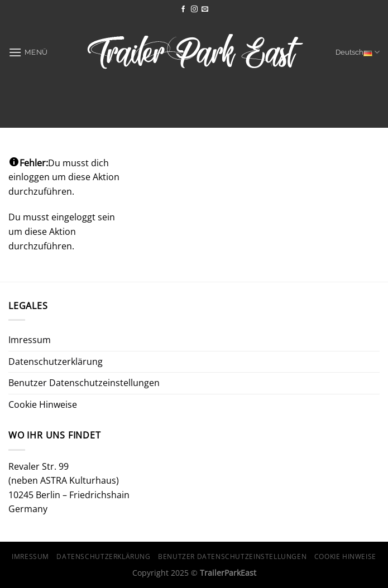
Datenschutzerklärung (56, 362)
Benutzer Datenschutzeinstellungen (84, 383)
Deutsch (358, 52)
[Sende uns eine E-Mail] (205, 9)
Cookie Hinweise (43, 404)
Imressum (30, 340)
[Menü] (28, 52)
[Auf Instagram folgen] (194, 9)
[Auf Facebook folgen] (183, 9)
